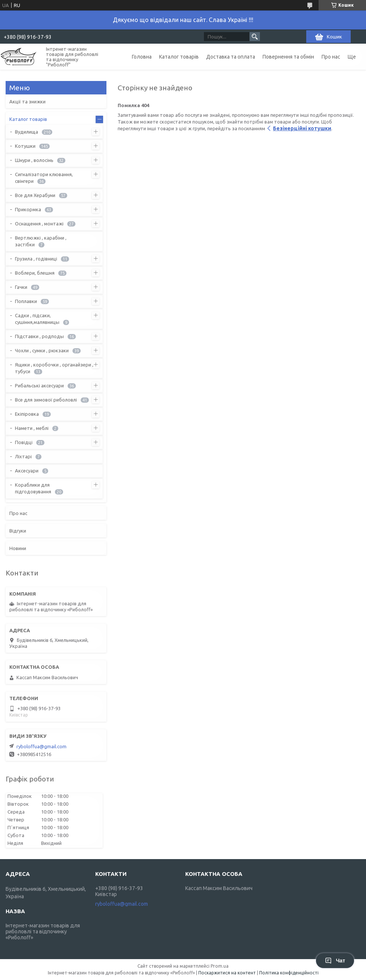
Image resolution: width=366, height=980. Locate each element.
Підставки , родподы (39, 336)
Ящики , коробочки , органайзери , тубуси (54, 368)
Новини (18, 548)
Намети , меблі (32, 428)
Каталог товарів (179, 57)
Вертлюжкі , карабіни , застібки (41, 241)
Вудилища (27, 132)
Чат (335, 961)
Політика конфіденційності (289, 973)
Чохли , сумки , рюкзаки (42, 350)
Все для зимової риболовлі (46, 400)
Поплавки (26, 301)
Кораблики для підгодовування (33, 488)
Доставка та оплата (231, 57)
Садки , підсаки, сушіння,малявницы (37, 319)
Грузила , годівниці (36, 259)
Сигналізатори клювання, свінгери (44, 178)
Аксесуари (27, 471)
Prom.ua (220, 966)
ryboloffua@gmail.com (41, 746)
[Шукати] (255, 37)
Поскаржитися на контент (227, 973)
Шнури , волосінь (34, 160)
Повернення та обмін (288, 57)
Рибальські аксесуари (39, 386)
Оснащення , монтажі (39, 224)
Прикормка (28, 209)
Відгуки (18, 531)
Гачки (21, 287)
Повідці (24, 442)
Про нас (331, 57)
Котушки (25, 146)
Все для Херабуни (35, 195)
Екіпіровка (27, 414)
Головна (142, 57)
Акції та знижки (27, 102)
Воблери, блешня (35, 273)
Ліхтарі (23, 456)
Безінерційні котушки (302, 128)
